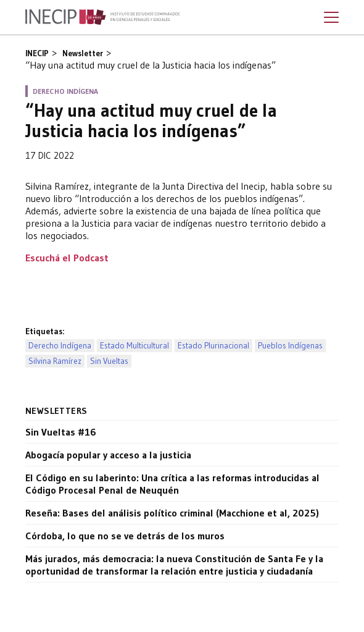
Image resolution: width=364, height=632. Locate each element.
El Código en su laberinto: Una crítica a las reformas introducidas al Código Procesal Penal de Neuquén (172, 484)
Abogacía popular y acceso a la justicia (108, 455)
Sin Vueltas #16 (61, 432)
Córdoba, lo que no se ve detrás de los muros (125, 536)
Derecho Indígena (60, 346)
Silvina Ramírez (55, 361)
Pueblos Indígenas (290, 346)
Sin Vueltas (109, 361)
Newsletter (83, 53)
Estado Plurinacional (213, 346)
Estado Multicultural (134, 346)
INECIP (37, 53)
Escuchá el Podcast (67, 258)
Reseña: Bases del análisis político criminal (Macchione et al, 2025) (172, 513)
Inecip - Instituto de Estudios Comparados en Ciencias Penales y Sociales (102, 17)
